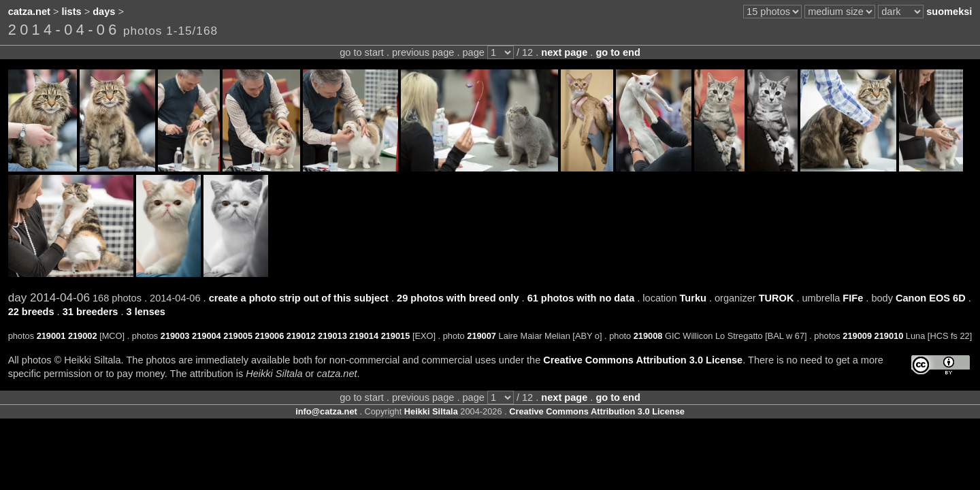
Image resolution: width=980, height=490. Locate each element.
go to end (618, 52)
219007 (481, 336)
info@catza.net (326, 411)
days (104, 12)
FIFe (853, 298)
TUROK (777, 298)
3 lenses (146, 312)
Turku (693, 298)
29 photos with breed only (458, 298)
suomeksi (949, 12)
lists (72, 12)
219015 (396, 336)
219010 (889, 336)
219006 (270, 336)
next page (564, 52)
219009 (857, 336)
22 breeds (31, 312)
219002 (83, 336)
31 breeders (91, 312)
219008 (648, 336)
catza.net (29, 12)
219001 (51, 336)
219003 (175, 336)
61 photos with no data (581, 298)
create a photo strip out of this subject (299, 298)
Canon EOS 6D (931, 298)
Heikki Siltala (431, 411)
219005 (238, 336)
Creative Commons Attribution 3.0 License (643, 360)
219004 (207, 336)
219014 (364, 336)
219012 (301, 336)
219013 (332, 336)
